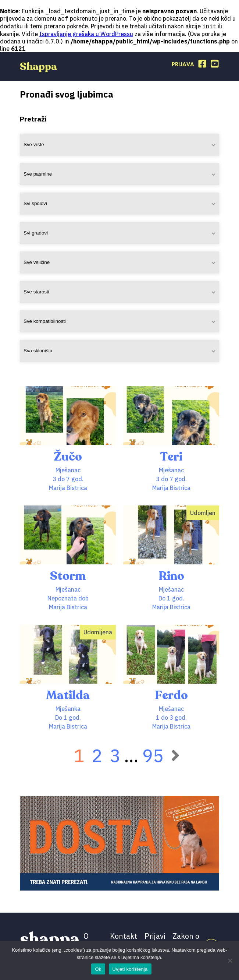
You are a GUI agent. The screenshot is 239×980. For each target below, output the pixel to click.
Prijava (183, 66)
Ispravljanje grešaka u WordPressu (86, 35)
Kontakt (124, 937)
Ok (98, 969)
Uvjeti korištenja (130, 969)
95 (153, 756)
